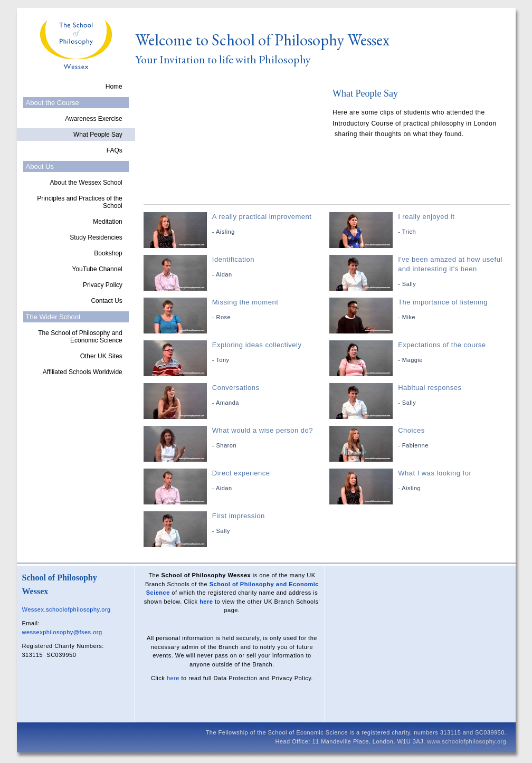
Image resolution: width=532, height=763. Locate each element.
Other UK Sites (101, 356)
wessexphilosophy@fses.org (62, 632)
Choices (421, 438)
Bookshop (108, 253)
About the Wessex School (86, 183)
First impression (235, 524)
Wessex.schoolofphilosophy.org (66, 609)
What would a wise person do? (235, 438)
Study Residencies (96, 237)
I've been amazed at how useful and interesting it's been (421, 272)
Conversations (235, 395)
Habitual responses (421, 395)
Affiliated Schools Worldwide (83, 372)
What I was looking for (421, 481)
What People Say (98, 135)
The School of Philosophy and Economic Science (80, 337)
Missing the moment (235, 310)
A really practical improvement (235, 225)
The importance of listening (421, 310)
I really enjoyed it (421, 225)
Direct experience (235, 481)
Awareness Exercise (94, 119)
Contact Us (106, 301)
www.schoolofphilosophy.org (467, 741)
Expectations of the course (421, 353)
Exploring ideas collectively (235, 353)
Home (114, 87)
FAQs (115, 150)
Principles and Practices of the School (79, 202)
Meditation (107, 222)
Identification (235, 267)
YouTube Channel (97, 269)
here (206, 602)
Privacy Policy (103, 285)
